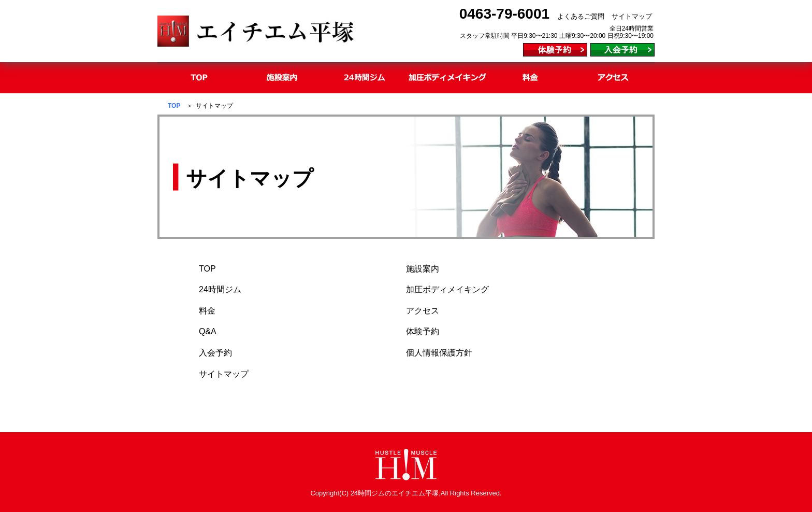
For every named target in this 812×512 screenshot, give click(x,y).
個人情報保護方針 (439, 353)
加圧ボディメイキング (447, 289)
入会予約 (215, 353)
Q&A (208, 331)
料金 (207, 311)
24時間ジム (220, 289)
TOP (174, 106)
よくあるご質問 (581, 16)
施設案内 (423, 269)
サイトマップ (632, 16)
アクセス (423, 311)
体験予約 (423, 331)
